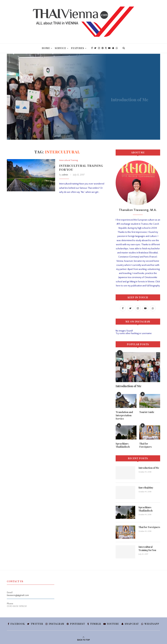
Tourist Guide (147, 412)
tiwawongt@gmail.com (18, 595)
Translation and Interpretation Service (124, 415)
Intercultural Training (68, 160)
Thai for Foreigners (145, 445)
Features (78, 48)
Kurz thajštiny (146, 488)
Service (60, 48)
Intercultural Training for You (147, 549)
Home (46, 48)
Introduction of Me (129, 386)
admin (65, 175)
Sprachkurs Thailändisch (123, 445)
